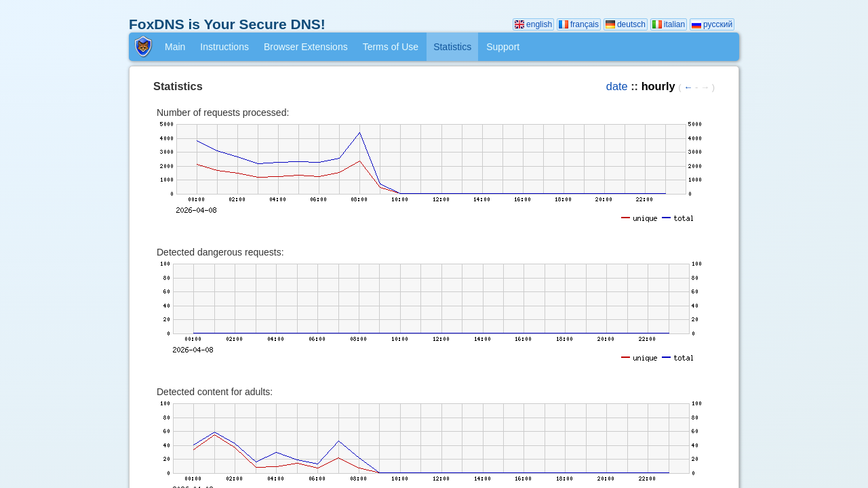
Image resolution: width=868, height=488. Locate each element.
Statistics (452, 47)
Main (175, 47)
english (533, 24)
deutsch (626, 24)
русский (712, 24)
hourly (658, 86)
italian (669, 24)
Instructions (224, 47)
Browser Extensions (306, 47)
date (617, 86)
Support (503, 47)
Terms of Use (391, 47)
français (579, 24)
